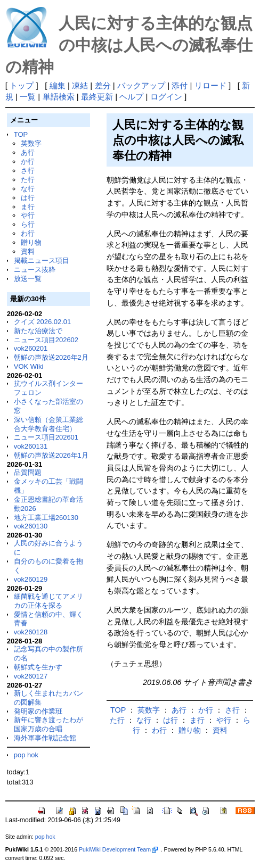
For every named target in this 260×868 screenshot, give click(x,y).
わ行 (28, 233)
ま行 (28, 207)
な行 (28, 189)
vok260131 (31, 446)
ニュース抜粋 (35, 270)
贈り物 (31, 242)
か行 (28, 162)
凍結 (80, 85)
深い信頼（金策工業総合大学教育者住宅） (48, 424)
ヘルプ (131, 97)
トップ (22, 85)
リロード (210, 85)
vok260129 (31, 579)
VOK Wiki (29, 366)
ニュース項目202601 (46, 437)
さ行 (28, 171)
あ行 (28, 152)
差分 (103, 85)
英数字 (31, 143)
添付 (180, 85)
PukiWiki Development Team (118, 849)
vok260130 (31, 526)
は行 (28, 198)
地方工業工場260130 (46, 518)
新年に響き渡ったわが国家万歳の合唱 (48, 724)
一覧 (28, 97)
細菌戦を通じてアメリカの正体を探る (48, 601)
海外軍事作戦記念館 (45, 738)
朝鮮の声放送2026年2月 (51, 357)
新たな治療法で (38, 331)
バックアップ (141, 85)
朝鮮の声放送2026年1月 (51, 455)
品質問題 (28, 472)
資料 (28, 251)
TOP (21, 134)
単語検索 (59, 97)
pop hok (26, 755)
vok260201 (31, 348)
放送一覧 (28, 279)
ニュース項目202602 (46, 340)
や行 (28, 215)
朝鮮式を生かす (38, 667)
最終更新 (97, 97)
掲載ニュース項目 (42, 261)
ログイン (166, 97)
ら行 (28, 224)
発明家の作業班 (38, 711)
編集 (58, 85)
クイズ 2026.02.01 (43, 322)
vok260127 (31, 676)
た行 (28, 180)
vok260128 (31, 632)
